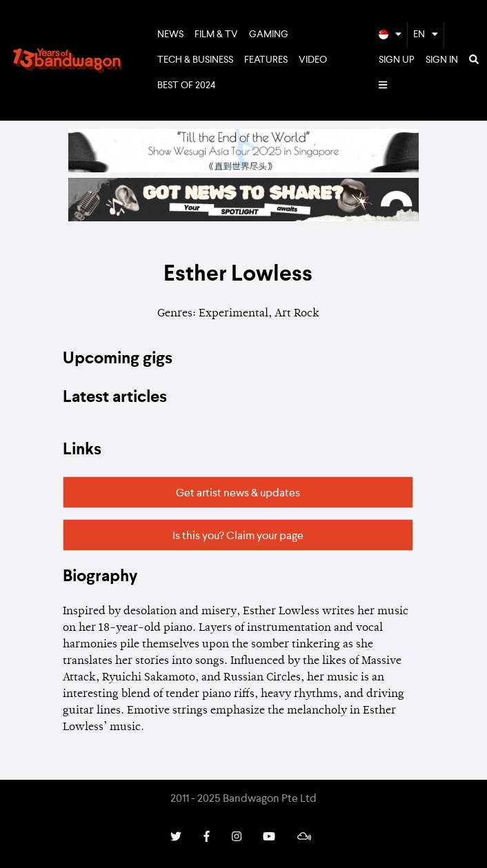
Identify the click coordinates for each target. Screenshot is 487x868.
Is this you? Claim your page (238, 536)
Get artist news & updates (238, 494)
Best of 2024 (187, 85)
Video (313, 60)
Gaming (269, 34)
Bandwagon (68, 61)
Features (266, 60)
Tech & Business (195, 60)
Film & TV (216, 34)
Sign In (442, 60)
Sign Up (397, 60)
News (170, 34)
